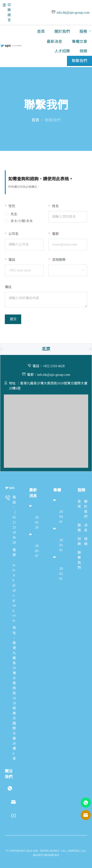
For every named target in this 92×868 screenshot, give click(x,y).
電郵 (55, 234)
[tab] (46, 349)
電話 (11, 260)
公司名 (13, 234)
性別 (11, 206)
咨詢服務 (58, 260)
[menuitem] (41, 32)
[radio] (11, 214)
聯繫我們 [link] (53, 120)
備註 (8, 287)
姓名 (55, 206)
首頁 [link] (35, 120)
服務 (83, 31)
